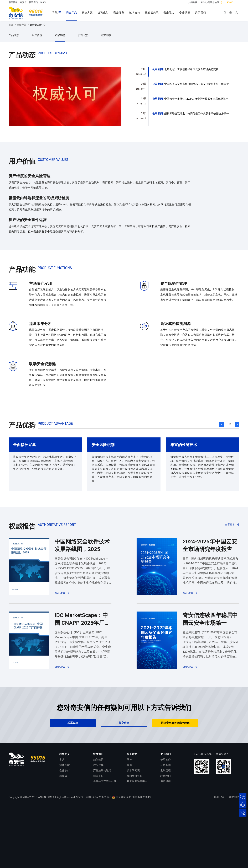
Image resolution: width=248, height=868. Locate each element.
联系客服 (73, 782)
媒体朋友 (65, 824)
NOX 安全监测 (135, 846)
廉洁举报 (166, 841)
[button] (222, 484)
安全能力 (169, 13)
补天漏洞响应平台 (137, 841)
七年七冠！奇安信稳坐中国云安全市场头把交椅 (191, 129)
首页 (11, 84)
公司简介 (166, 819)
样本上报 (98, 835)
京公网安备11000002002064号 (132, 863)
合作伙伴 (65, 830)
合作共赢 (185, 13)
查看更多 (230, 584)
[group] (65, 158)
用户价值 (37, 95)
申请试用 (55, 65)
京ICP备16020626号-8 (98, 863)
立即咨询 (23, 65)
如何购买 (193, 2)
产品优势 (83, 95)
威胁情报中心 (135, 835)
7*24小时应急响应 (210, 2)
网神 (129, 819)
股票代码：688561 (38, 2)
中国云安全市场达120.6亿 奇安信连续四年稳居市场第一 (196, 158)
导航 (55, 13)
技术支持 (135, 13)
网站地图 (234, 863)
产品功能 (60, 95)
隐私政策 (219, 863)
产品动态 (14, 95)
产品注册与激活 (102, 830)
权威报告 (106, 95)
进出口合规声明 (169, 846)
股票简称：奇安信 (18, 2)
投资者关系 (152, 13)
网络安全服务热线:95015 (175, 782)
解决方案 (87, 13)
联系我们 (166, 835)
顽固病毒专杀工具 (104, 846)
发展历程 (166, 830)
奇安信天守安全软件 (105, 841)
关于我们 (200, 13)
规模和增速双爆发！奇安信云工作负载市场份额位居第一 (197, 173)
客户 (62, 819)
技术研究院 (133, 830)
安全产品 (72, 13)
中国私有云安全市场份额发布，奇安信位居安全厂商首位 (197, 143)
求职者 (63, 835)
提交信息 (124, 782)
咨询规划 (103, 13)
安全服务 (119, 13)
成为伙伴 (98, 824)
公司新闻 (158, 129)
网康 (129, 824)
